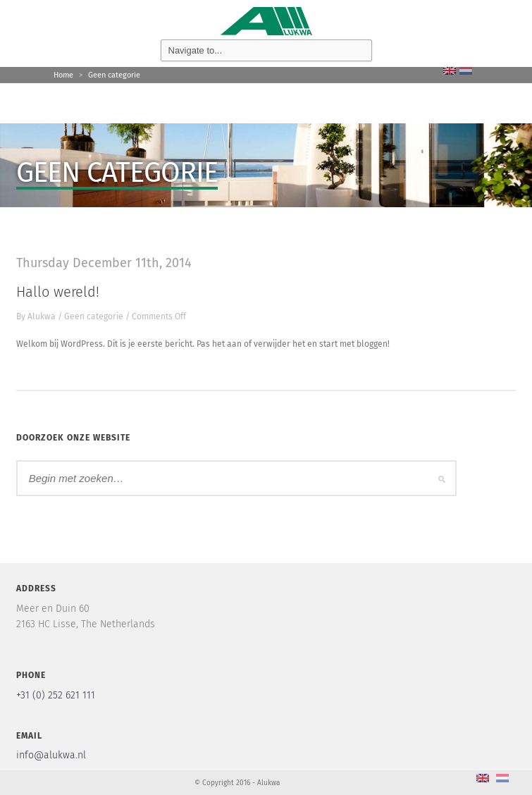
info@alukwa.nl (51, 755)
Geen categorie (114, 75)
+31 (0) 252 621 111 (56, 695)
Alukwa (42, 316)
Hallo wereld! (58, 292)
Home (63, 75)
